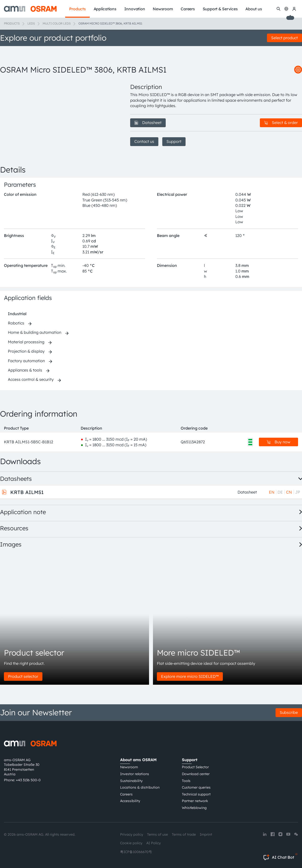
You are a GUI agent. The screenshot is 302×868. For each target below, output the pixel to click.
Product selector (23, 676)
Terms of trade (184, 834)
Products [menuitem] (77, 9)
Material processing (26, 342)
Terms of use (157, 834)
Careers (126, 794)
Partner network (195, 801)
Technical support (196, 794)
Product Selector (195, 767)
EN (272, 492)
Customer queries (196, 787)
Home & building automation (35, 332)
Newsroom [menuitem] (163, 9)
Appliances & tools (25, 370)
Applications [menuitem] (105, 9)
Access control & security (31, 379)
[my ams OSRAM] (294, 9)
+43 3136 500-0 (28, 780)
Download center (196, 774)
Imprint (206, 834)
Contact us (144, 141)
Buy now (278, 442)
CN (289, 492)
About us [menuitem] (254, 9)
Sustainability (131, 781)
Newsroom (129, 767)
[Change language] (286, 9)
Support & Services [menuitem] (220, 9)
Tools (186, 781)
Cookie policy (131, 843)
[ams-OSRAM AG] (30, 9)
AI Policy (154, 843)
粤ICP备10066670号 (136, 852)
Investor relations (135, 774)
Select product (284, 38)
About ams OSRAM (138, 760)
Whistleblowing (194, 808)
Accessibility (130, 801)
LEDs (31, 23)
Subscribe (289, 712)
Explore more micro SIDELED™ (190, 676)
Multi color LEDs (57, 23)
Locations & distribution (140, 787)
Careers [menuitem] (188, 9)
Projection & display (26, 351)
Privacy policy (132, 834)
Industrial (17, 314)
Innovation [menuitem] (135, 9)
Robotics (16, 323)
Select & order (281, 123)
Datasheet (148, 123)
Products (12, 23)
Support (174, 141)
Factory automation (26, 361)
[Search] (278, 9)
